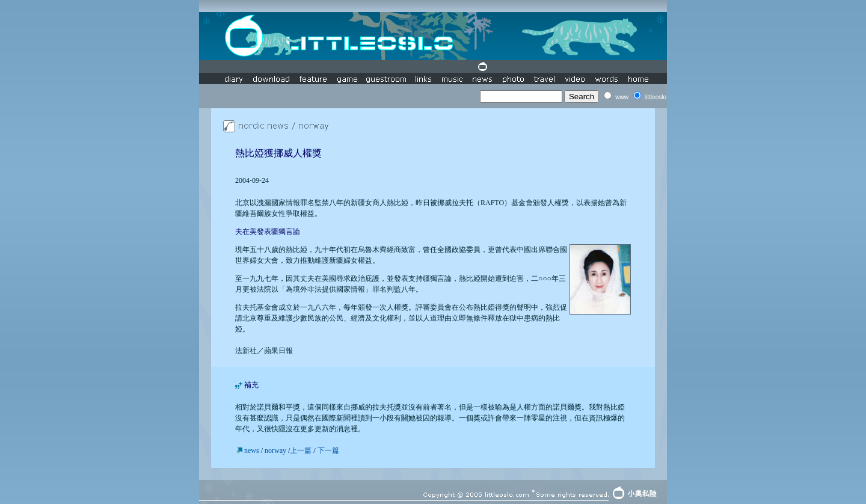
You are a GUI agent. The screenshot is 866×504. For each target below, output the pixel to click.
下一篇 (328, 450)
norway (275, 450)
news (253, 450)
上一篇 (301, 450)
